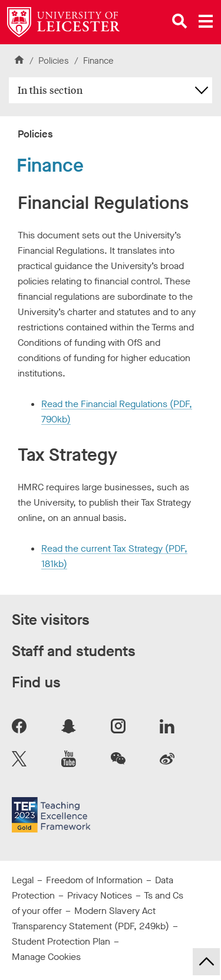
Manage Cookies (46, 957)
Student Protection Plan (61, 941)
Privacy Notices (100, 895)
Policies (54, 61)
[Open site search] (180, 21)
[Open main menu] (206, 21)
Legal (23, 880)
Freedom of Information (94, 880)
